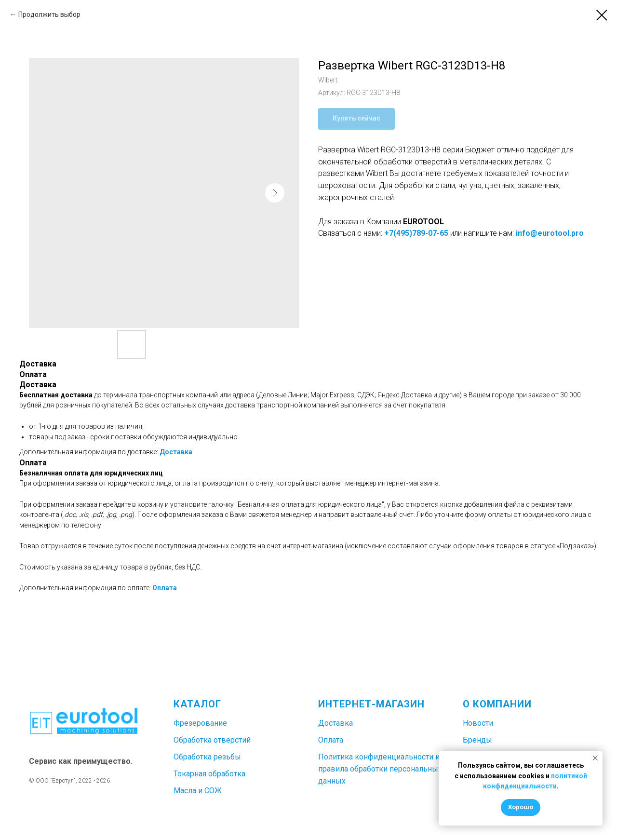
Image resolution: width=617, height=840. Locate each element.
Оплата (165, 588)
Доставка (176, 452)
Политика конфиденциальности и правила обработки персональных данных (380, 769)
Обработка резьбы (207, 757)
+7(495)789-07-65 (416, 233)
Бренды (477, 740)
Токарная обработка (209, 774)
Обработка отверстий (212, 740)
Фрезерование (200, 723)
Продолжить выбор (49, 14)
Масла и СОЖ (198, 791)
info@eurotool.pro (550, 233)
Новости (478, 723)
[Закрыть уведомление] (595, 758)
